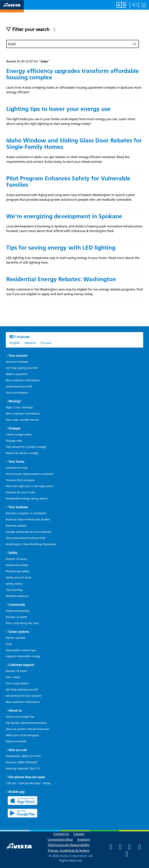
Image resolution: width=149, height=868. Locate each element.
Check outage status (19, 435)
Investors (84, 840)
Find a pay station (17, 683)
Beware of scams (16, 559)
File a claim (13, 677)
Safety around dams (19, 578)
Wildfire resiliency (17, 596)
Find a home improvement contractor (30, 474)
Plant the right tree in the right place (29, 486)
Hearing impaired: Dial (25, 769)
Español (30, 343)
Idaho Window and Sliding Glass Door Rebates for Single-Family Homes (74, 144)
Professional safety (18, 571)
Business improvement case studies (28, 520)
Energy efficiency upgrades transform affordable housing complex (73, 74)
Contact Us (61, 834)
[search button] (136, 44)
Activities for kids (17, 468)
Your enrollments (17, 393)
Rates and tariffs (16, 742)
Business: (23, 763)
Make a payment (17, 374)
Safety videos (14, 584)
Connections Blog (60, 840)
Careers (79, 834)
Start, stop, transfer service (22, 420)
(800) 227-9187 (31, 756)
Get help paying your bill (22, 368)
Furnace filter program (20, 480)
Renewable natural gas (21, 650)
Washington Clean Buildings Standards (31, 544)
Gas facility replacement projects (26, 723)
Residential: (25, 756)
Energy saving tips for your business (29, 532)
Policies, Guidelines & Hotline (69, 851)
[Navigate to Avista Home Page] (12, 9)
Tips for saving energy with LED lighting (61, 248)
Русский (46, 343)
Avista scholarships (18, 611)
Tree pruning (14, 590)
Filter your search (31, 29)
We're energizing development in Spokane (64, 216)
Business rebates (16, 526)
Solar (9, 644)
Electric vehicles (16, 638)
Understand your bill (19, 387)
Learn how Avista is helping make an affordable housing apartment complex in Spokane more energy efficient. (74, 90)
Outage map (14, 441)
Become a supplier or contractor (26, 513)
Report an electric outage (22, 453)
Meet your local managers (22, 735)
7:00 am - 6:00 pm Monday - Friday (28, 783)
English (15, 343)
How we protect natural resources (27, 729)
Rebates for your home (20, 492)
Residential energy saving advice (27, 499)
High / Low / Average (19, 407)
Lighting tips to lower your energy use (58, 109)
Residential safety (17, 565)
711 (38, 769)
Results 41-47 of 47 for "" (28, 61)
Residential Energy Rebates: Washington (61, 279)
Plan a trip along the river (22, 623)
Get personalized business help (26, 538)
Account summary (17, 362)
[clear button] (131, 43)
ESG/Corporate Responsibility (69, 845)
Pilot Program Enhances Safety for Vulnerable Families (68, 182)
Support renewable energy (23, 656)
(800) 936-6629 (27, 762)
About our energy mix (20, 717)
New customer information (23, 380)
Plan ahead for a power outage (26, 447)
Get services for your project (23, 696)
